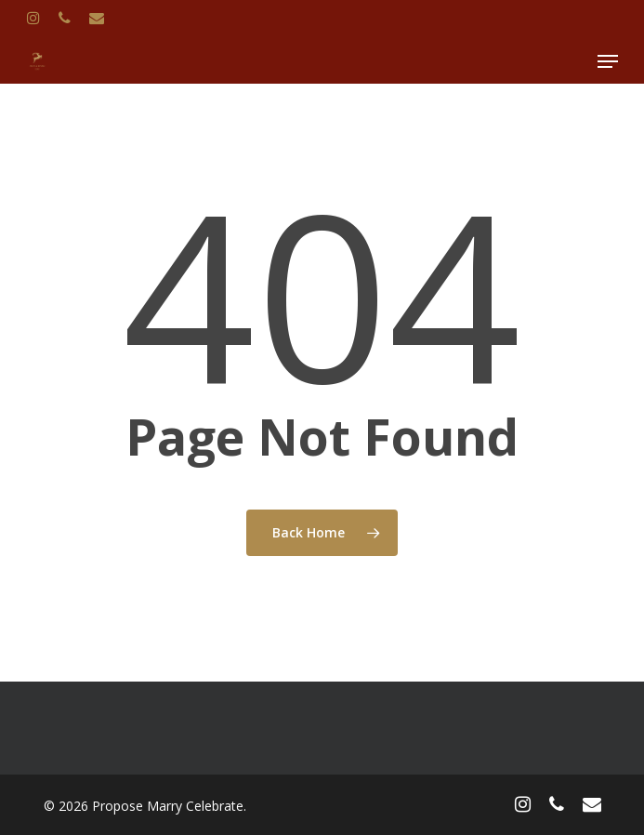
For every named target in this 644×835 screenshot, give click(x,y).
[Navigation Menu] (608, 61)
